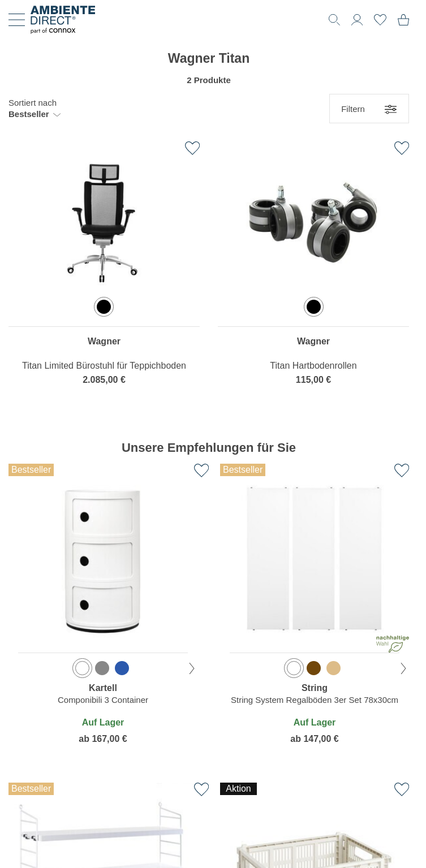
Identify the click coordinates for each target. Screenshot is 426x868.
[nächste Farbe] (192, 668)
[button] (35, 109)
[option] (104, 307)
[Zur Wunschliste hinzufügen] (192, 148)
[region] (104, 271)
